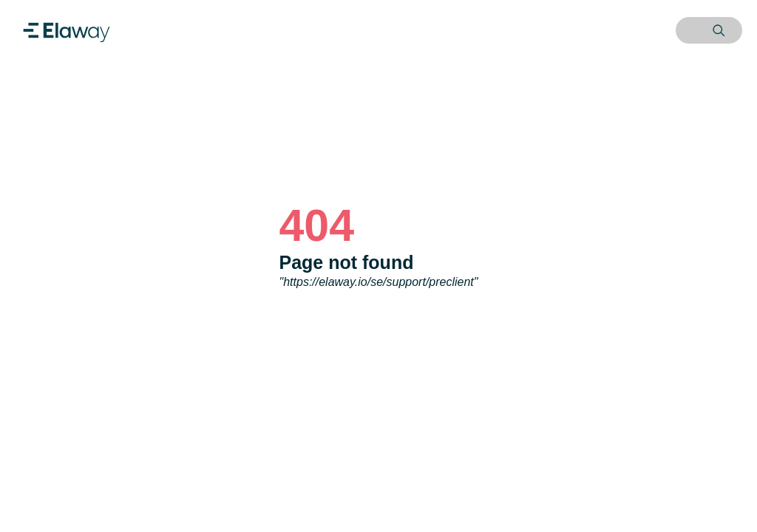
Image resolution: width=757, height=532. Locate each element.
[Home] (67, 30)
